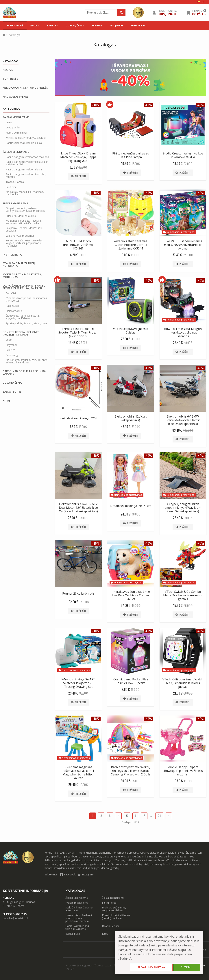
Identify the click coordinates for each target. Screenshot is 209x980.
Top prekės (10, 79)
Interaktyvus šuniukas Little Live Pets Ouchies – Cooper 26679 (131, 595)
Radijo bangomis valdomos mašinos (27, 157)
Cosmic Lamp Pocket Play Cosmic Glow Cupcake (131, 681)
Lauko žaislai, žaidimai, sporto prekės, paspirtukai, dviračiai (24, 287)
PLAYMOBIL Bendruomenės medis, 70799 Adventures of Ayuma (183, 245)
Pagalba (53, 25)
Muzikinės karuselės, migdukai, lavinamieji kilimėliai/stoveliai (24, 222)
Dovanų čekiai (75, 25)
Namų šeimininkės (17, 133)
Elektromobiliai (14, 311)
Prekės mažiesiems (15, 203)
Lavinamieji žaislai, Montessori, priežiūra (24, 229)
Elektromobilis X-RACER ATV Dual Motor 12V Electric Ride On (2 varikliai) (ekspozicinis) (78, 508)
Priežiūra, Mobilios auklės (21, 216)
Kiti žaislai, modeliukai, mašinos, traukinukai (25, 193)
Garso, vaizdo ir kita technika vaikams (24, 372)
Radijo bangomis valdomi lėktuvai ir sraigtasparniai (27, 163)
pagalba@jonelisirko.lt (16, 918)
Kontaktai (138, 25)
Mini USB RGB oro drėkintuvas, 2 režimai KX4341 (78, 245)
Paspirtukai (12, 306)
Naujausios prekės (15, 97)
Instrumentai (13, 255)
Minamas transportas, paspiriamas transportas (26, 299)
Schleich (10, 350)
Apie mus (97, 25)
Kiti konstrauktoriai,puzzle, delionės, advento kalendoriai (27, 361)
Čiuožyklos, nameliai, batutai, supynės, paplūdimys (23, 317)
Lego (9, 340)
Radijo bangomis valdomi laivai (24, 170)
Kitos (7, 401)
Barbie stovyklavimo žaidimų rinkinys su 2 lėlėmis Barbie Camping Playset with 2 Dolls (131, 771)
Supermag (12, 355)
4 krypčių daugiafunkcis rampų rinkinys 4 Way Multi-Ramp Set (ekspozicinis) (183, 508)
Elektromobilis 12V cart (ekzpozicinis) (131, 418)
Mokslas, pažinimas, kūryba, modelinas (22, 276)
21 (159, 816)
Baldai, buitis (12, 392)
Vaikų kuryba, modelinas (20, 236)
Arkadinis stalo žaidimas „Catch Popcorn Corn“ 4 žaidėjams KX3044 (131, 245)
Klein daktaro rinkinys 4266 (78, 418)
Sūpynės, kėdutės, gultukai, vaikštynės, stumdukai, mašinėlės (25, 210)
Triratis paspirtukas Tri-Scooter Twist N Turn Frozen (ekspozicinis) (78, 332)
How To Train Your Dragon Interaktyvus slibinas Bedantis (183, 332)
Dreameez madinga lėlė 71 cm (131, 506)
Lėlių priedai (13, 127)
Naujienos (117, 25)
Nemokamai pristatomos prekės (25, 88)
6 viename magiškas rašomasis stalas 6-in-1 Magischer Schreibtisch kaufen (78, 773)
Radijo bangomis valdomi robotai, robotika (26, 176)
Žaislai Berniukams (16, 152)
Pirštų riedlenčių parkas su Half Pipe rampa (131, 155)
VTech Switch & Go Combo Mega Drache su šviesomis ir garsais (183, 595)
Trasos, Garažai (15, 182)
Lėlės (9, 122)
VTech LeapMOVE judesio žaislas (131, 331)
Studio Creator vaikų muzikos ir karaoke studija (183, 155)
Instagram (86, 874)
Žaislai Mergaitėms (16, 117)
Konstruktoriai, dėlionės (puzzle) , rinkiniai (21, 333)
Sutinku (187, 967)
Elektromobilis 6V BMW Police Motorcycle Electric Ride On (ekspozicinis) (183, 420)
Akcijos (35, 25)
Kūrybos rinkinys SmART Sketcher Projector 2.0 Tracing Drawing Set (78, 683)
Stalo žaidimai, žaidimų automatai (19, 265)
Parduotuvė (15, 25)
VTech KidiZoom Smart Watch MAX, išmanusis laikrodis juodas (183, 683)
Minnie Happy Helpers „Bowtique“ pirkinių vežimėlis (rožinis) (183, 771)
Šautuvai (11, 187)
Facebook (68, 874)
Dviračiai (11, 293)
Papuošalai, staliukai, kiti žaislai (24, 143)
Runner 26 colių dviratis (78, 593)
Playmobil (11, 345)
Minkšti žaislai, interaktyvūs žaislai (26, 138)
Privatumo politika (151, 967)
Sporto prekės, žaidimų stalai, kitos (26, 323)
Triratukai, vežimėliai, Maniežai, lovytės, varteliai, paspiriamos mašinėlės (24, 243)
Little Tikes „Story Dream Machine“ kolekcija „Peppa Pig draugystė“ (78, 157)
